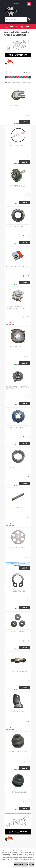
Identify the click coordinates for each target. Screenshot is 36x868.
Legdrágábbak (27, 82)
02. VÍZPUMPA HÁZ (16, 106)
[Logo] (18, 11)
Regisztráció (16, 3)
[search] (29, 19)
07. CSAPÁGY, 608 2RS (17, 427)
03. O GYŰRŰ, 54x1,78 (17, 146)
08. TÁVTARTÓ (15, 467)
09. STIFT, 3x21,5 (16, 508)
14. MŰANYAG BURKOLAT (18, 712)
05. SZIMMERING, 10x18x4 (18, 226)
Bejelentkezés (8, 3)
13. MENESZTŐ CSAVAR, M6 (18, 671)
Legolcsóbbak (17, 82)
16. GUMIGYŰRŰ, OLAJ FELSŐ (18, 752)
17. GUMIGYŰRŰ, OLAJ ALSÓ (18, 792)
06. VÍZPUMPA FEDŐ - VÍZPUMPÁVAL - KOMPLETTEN (18, 388)
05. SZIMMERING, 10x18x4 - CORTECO (18, 266)
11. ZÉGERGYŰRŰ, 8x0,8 (18, 591)
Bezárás (32, 864)
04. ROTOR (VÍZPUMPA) (18, 186)
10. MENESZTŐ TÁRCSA (18, 548)
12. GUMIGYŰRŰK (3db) (17, 631)
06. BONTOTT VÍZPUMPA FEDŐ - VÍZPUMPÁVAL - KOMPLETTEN (16, 308)
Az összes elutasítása (21, 864)
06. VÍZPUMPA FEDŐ (17, 347)
